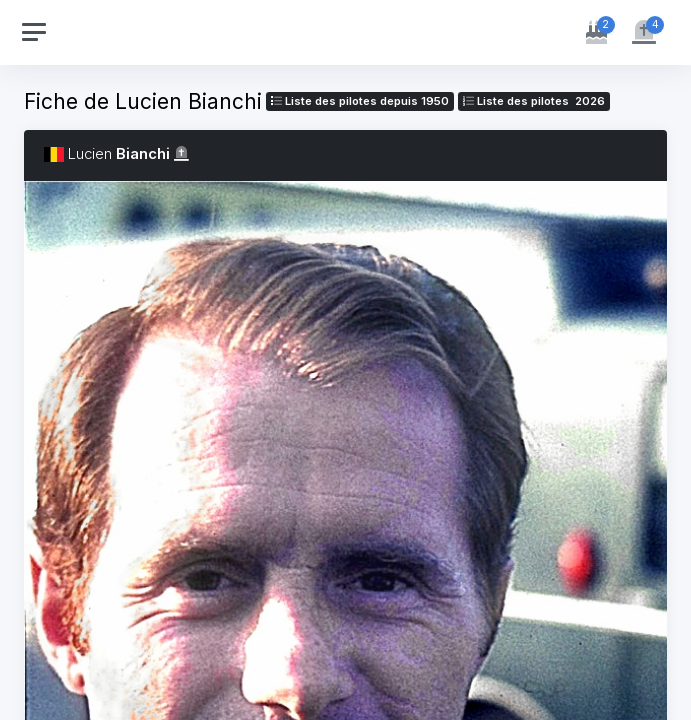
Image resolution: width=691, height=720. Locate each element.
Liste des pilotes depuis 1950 (360, 101)
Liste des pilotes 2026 (534, 101)
